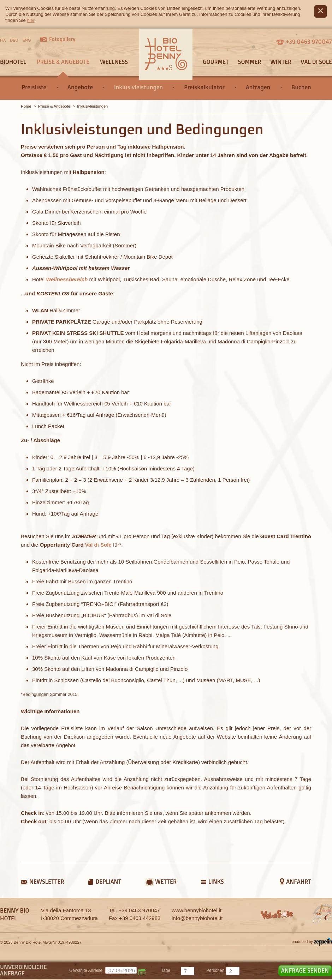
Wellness (114, 62)
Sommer (250, 62)
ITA (3, 40)
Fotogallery (62, 39)
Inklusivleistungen (138, 87)
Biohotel (13, 62)
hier (31, 20)
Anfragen (258, 87)
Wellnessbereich (67, 279)
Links (216, 882)
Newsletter (47, 882)
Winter (281, 62)
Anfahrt (299, 882)
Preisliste (34, 87)
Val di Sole (316, 62)
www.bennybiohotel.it (197, 910)
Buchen (301, 87)
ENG (27, 40)
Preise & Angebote (63, 62)
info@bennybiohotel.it (197, 918)
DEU (14, 40)
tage (166, 970)
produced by (312, 942)
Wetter (166, 882)
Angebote (80, 87)
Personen (215, 970)
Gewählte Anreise (86, 970)
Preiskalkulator (204, 87)
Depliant (108, 882)
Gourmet (216, 62)
